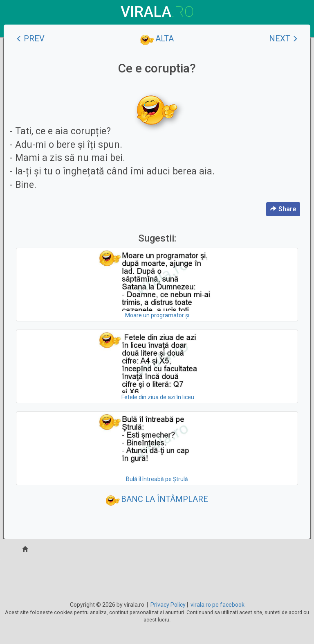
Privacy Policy (168, 605)
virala (157, 12)
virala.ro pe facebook (218, 605)
